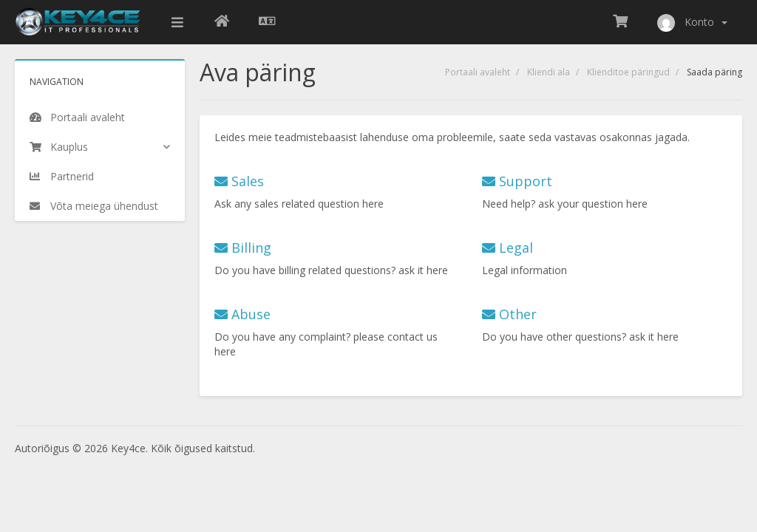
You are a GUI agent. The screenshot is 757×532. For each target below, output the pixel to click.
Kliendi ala (549, 72)
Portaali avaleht (478, 72)
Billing (243, 248)
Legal (508, 248)
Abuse (242, 314)
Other (509, 314)
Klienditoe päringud (628, 72)
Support (517, 181)
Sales (239, 181)
